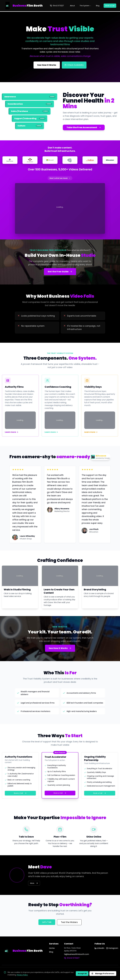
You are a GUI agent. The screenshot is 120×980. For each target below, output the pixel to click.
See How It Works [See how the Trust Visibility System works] (47, 65)
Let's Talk (47, 922)
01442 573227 (57, 6)
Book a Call (110, 6)
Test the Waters (69, 922)
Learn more (12, 432)
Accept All (82, 974)
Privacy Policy (22, 975)
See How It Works (60, 648)
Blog (98, 6)
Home (52, 948)
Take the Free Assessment (84, 127)
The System (85, 6)
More (34, 883)
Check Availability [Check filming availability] (74, 65)
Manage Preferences (103, 974)
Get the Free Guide (60, 272)
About (72, 6)
